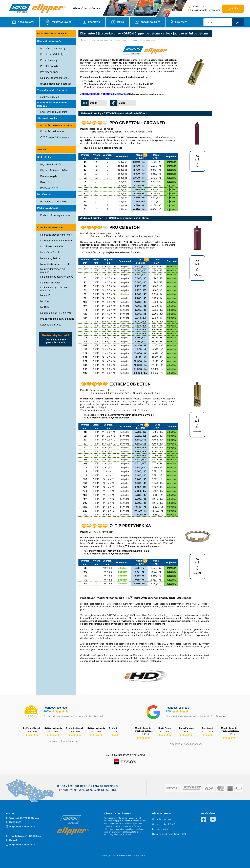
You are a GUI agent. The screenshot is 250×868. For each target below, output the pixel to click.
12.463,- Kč (157, 345)
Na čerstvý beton (50, 258)
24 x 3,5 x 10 (109, 266)
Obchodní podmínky (162, 819)
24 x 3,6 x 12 (109, 432)
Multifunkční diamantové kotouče (52, 104)
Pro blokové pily (49, 66)
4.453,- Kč (157, 440)
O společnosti (23, 22)
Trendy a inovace (58, 22)
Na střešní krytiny (50, 283)
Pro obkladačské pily (52, 54)
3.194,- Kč (156, 162)
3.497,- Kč (156, 178)
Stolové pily (44, 157)
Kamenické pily (49, 176)
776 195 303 (196, 6)
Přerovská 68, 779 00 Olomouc (23, 818)
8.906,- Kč (157, 487)
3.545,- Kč (157, 266)
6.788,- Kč (157, 318)
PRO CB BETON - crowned (137, 123)
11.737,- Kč (157, 337)
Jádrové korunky (47, 118)
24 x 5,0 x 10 (109, 365)
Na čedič (45, 295)
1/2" (96, 162)
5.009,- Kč (157, 448)
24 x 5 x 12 (109, 503)
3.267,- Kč (156, 166)
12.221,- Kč (157, 507)
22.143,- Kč (157, 361)
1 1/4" (96, 266)
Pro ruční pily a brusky (53, 48)
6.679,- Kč (157, 459)
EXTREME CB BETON (130, 384)
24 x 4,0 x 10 (109, 314)
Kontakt (179, 22)
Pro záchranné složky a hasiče (57, 319)
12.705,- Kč (157, 511)
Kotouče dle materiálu (50, 227)
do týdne (122, 162)
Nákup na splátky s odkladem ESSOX (170, 834)
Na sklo (45, 301)
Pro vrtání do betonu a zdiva (56, 125)
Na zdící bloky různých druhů (57, 277)
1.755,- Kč (156, 568)
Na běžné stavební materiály (56, 235)
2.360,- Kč (156, 580)
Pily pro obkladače (51, 164)
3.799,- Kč (156, 194)
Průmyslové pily (49, 188)
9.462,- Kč (157, 491)
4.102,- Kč (156, 201)
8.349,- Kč (157, 483)
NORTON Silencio (50, 97)
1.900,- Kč (156, 572)
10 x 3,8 (108, 568)
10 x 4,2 (108, 576)
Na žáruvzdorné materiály (55, 78)
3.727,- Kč (156, 189)
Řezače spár (44, 194)
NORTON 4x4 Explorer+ (54, 112)
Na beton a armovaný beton (56, 240)
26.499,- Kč (157, 369)
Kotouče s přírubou (51, 325)
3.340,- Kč (156, 170)
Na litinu (45, 307)
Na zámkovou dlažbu (52, 246)
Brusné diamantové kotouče (56, 84)
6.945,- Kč (157, 322)
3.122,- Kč (156, 584)
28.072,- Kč (157, 373)
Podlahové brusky (48, 208)
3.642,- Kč (156, 186)
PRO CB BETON (125, 227)
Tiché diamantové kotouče (53, 90)
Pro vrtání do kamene (52, 131)
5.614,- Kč (157, 294)
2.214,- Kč (156, 576)
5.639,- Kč (157, 310)
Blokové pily (47, 182)
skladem (125, 294)
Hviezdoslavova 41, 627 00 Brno (23, 836)
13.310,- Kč (157, 515)
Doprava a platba (160, 829)
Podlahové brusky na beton (56, 215)
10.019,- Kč (157, 495)
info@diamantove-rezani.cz (204, 10)
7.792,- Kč (157, 471)
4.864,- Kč (156, 209)
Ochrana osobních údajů (164, 824)
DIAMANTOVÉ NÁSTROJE (52, 33)
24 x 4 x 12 (109, 471)
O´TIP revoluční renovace (55, 137)
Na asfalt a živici (50, 252)
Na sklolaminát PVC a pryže (56, 313)
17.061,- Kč (157, 357)
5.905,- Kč (157, 314)
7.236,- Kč (157, 467)
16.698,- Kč (157, 353)
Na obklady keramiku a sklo (56, 264)
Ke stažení (91, 22)
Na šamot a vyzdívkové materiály (54, 289)
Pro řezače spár (49, 72)
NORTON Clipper (157, 66)
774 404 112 (14, 840)
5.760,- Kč (157, 298)
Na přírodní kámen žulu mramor (53, 270)
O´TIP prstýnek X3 (130, 526)
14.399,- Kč (157, 349)
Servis (117, 22)
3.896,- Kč (157, 432)
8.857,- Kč (157, 326)
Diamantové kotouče (49, 41)
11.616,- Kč (157, 499)
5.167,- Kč (157, 286)
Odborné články (147, 22)
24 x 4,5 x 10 (109, 349)
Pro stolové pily (49, 60)
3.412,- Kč (156, 174)
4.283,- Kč (157, 270)
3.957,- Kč (156, 197)
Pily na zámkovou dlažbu (54, 170)
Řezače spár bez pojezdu (55, 201)
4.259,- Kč (156, 205)
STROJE (42, 149)
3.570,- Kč (156, 182)
